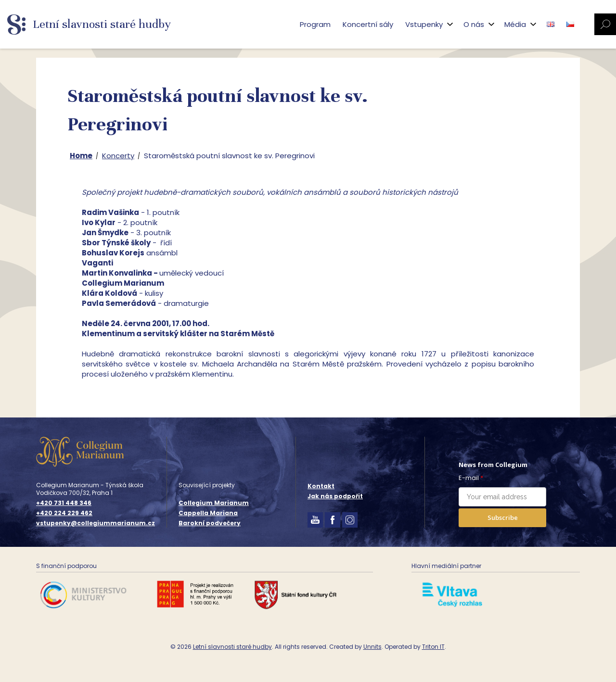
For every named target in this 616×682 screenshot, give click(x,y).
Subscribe (503, 518)
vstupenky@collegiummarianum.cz (96, 523)
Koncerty (118, 156)
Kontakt (321, 486)
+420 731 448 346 (64, 503)
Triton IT (433, 647)
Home (81, 156)
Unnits (372, 647)
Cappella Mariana (208, 513)
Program (315, 24)
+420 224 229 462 (64, 513)
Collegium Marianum (214, 503)
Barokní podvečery (210, 523)
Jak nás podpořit (335, 496)
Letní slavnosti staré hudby (232, 647)
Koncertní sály (368, 24)
